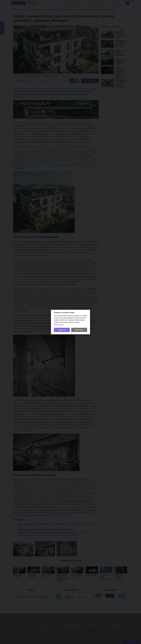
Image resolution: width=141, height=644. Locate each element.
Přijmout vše (62, 330)
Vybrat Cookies (79, 330)
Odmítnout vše (59, 324)
